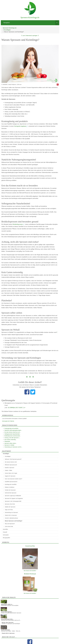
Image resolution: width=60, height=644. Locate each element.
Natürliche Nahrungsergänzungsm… (13, 430)
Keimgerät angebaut (20, 126)
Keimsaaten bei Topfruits (8, 421)
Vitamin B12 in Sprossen (11, 515)
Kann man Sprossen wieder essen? (13, 479)
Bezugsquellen (6, 538)
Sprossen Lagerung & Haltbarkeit (13, 496)
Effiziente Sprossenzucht (11, 465)
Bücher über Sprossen (8, 623)
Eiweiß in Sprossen (10, 468)
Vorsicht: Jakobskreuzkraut (11, 518)
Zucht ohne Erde (9, 526)
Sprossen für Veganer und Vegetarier (14, 498)
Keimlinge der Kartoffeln (11, 484)
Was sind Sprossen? (10, 524)
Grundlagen (7, 30)
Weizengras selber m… (7, 604)
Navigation (31, 23)
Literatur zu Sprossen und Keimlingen (11, 624)
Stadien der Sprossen (10, 507)
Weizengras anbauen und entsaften (10, 605)
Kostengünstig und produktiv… (12, 428)
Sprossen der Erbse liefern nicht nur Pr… (11, 620)
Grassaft (5, 532)
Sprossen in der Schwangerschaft (13, 501)
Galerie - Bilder (8, 470)
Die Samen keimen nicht (11, 462)
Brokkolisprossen (18, 224)
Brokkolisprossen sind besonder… (13, 436)
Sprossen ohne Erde (10, 504)
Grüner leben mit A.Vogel (11, 473)
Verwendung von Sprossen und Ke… (13, 447)
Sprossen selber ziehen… (11, 443)
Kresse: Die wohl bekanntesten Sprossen (11, 613)
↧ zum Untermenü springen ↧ (30, 36)
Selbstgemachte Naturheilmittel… (13, 434)
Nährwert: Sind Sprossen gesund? (13, 459)
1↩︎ (24, 408)
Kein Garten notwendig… (11, 440)
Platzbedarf (7, 441)
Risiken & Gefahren (10, 487)
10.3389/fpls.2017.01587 (15, 408)
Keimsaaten (6, 535)
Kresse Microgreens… (7, 612)
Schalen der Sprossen (10, 490)
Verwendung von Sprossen (11, 512)
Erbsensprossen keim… (7, 619)
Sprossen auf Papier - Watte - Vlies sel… (11, 631)
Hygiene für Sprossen (10, 476)
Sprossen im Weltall (9, 445)
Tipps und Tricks (9, 510)
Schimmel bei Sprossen (11, 493)
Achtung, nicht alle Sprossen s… (12, 438)
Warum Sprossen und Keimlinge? (14, 521)
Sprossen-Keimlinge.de (10, 28)
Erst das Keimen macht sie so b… (13, 432)
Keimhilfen (5, 529)
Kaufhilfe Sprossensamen (11, 482)
